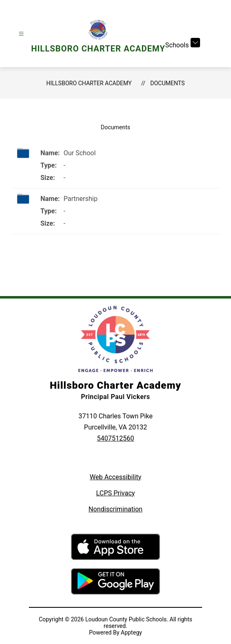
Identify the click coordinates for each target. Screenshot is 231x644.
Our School (80, 153)
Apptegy (131, 632)
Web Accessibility (116, 477)
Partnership (80, 199)
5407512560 (115, 438)
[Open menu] (21, 34)
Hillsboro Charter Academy (89, 83)
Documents (167, 83)
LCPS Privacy (115, 493)
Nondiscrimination (116, 509)
